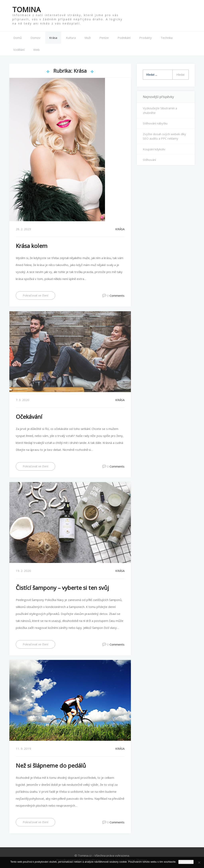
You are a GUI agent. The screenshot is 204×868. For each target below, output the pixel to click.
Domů (18, 38)
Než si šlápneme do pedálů (51, 765)
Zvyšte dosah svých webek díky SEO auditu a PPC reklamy (164, 136)
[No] (199, 862)
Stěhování (149, 160)
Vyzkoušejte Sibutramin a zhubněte (160, 110)
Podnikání (124, 38)
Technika (167, 38)
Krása (53, 38)
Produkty (146, 38)
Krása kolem (32, 246)
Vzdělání (19, 50)
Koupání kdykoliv (154, 149)
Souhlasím (186, 862)
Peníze (104, 38)
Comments (117, 296)
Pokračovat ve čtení (35, 295)
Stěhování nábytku (155, 123)
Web (36, 50)
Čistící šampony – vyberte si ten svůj (62, 587)
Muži (88, 38)
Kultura (71, 38)
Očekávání (29, 417)
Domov (35, 38)
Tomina (26, 9)
